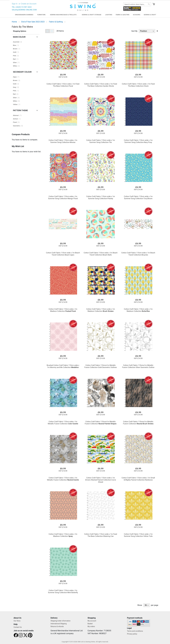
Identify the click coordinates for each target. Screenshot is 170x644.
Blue (17, 45)
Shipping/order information (60, 621)
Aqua (17, 77)
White (17, 66)
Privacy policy (132, 634)
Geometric (19, 126)
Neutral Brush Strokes (138, 423)
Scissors (137, 15)
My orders (91, 626)
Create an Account (29, 4)
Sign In (15, 4)
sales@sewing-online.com (24, 10)
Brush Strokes (101, 310)
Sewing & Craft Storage (92, 15)
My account (92, 621)
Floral (17, 122)
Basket (90, 624)
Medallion (63, 366)
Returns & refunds (57, 626)
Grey (17, 87)
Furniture (41, 15)
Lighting (109, 15)
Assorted (18, 42)
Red (16, 59)
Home (15, 22)
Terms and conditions (135, 631)
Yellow (17, 104)
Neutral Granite (63, 479)
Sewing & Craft (150, 15)
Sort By (134, 31)
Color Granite (63, 423)
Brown (17, 49)
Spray (63, 535)
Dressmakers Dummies (24, 15)
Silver (17, 63)
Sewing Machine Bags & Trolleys (63, 15)
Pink (17, 56)
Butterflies (138, 310)
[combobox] (137, 4)
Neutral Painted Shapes (101, 423)
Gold (17, 52)
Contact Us (18, 627)
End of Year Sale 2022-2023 (33, 22)
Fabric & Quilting (122, 15)
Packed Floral (63, 310)
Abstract (18, 115)
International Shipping (59, 624)
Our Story (17, 621)
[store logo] (83, 7)
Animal (17, 119)
